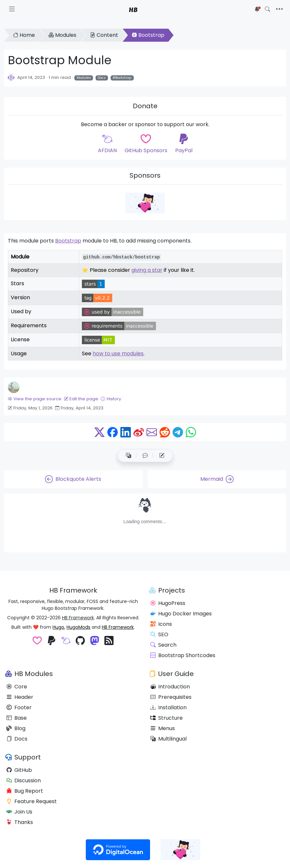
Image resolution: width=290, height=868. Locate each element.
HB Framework (78, 618)
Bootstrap (148, 35)
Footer (19, 707)
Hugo (58, 627)
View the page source (35, 399)
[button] (145, 456)
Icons (161, 624)
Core (17, 687)
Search (163, 645)
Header (20, 697)
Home (24, 35)
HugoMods (78, 627)
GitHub (19, 770)
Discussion (24, 780)
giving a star (147, 270)
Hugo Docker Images (181, 614)
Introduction (170, 687)
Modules (62, 35)
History (111, 399)
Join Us (19, 812)
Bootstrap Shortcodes (183, 655)
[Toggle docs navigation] (12, 9)
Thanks (20, 822)
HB (133, 9)
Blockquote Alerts (73, 479)
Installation (168, 707)
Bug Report (25, 791)
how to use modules (118, 353)
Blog (16, 728)
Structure (167, 718)
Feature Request (32, 801)
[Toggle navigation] (279, 9)
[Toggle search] (267, 9)
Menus (163, 728)
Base (17, 718)
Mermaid (217, 479)
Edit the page (81, 399)
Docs (102, 78)
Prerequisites (171, 697)
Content (104, 35)
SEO (159, 634)
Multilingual (168, 739)
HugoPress (168, 603)
